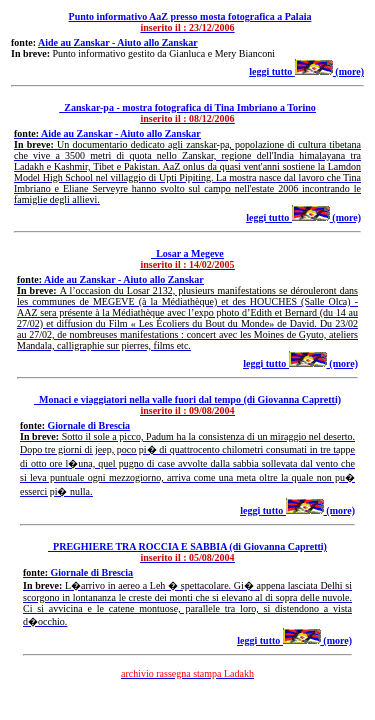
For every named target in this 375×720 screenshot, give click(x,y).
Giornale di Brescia (89, 425)
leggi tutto (272, 71)
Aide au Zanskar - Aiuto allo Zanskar (118, 42)
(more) (329, 71)
